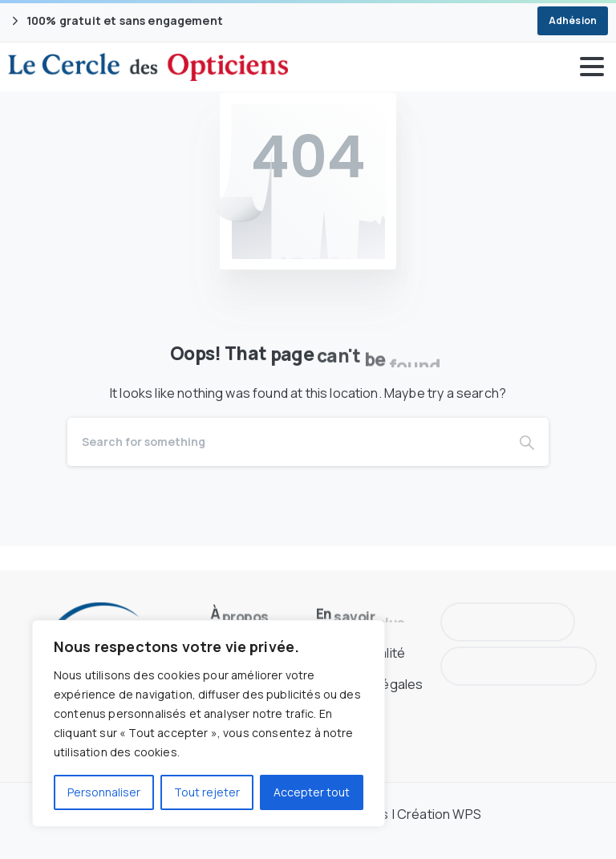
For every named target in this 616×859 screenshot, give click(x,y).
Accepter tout (312, 792)
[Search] (286, 442)
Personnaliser (104, 792)
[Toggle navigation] (592, 67)
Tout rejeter (207, 792)
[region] (209, 723)
